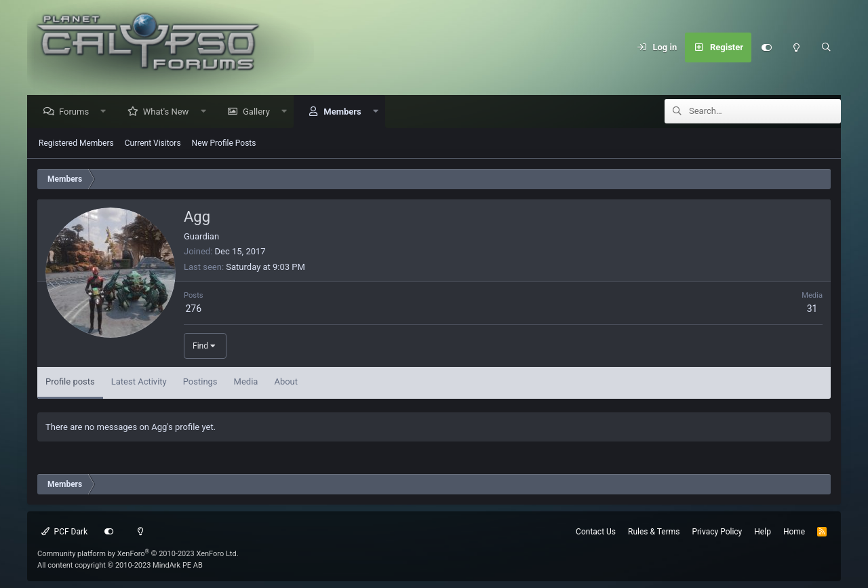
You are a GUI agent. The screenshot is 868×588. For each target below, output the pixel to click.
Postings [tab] (200, 382)
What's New (170, 112)
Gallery (260, 112)
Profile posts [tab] (70, 382)
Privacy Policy (717, 532)
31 (812, 309)
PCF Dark (64, 532)
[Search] (826, 47)
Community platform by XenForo (138, 554)
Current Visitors (153, 144)
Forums (77, 112)
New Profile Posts (224, 144)
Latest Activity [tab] (139, 382)
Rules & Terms (654, 532)
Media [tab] (246, 382)
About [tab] (286, 382)
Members (346, 112)
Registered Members (76, 144)
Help (763, 532)
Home (794, 532)
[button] (107, 112)
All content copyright (120, 565)
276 (193, 309)
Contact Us (596, 532)
